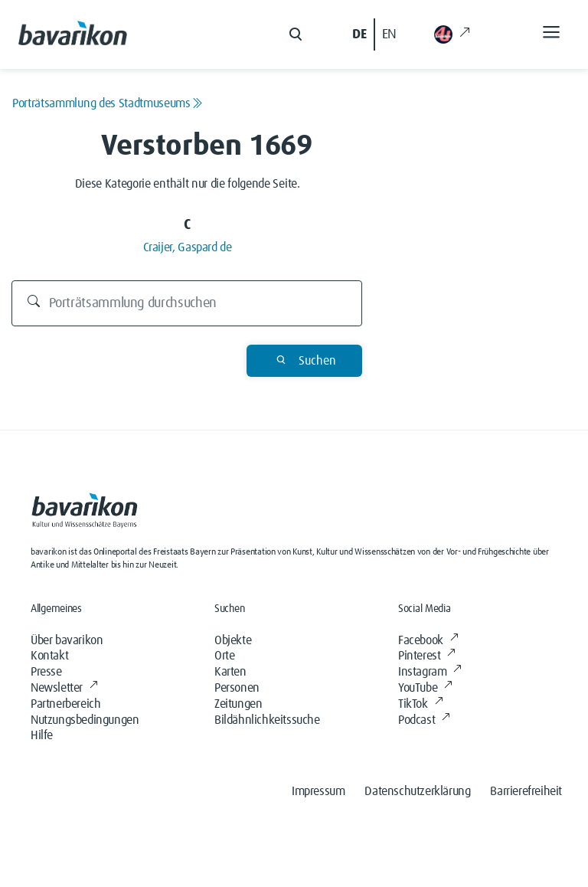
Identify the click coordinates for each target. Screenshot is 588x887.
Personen (237, 688)
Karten (230, 672)
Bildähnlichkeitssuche (267, 720)
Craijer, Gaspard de (188, 247)
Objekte (233, 640)
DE (359, 34)
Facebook (428, 640)
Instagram (430, 672)
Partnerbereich (65, 704)
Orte (224, 656)
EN (389, 34)
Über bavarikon (67, 640)
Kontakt (49, 656)
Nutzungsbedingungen (85, 720)
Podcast (424, 720)
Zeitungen (238, 704)
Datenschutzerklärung (417, 791)
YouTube (425, 688)
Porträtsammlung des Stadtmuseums (107, 103)
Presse (46, 672)
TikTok (420, 704)
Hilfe (42, 735)
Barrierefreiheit (526, 791)
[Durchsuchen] (187, 303)
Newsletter (64, 688)
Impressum (318, 791)
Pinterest (427, 656)
